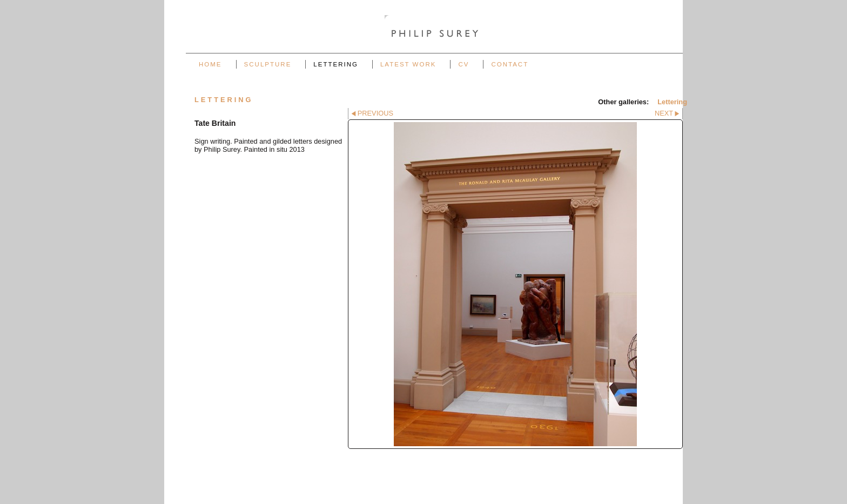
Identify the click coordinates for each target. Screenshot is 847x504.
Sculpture (268, 64)
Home (210, 64)
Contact (510, 64)
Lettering (336, 64)
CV (463, 64)
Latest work (408, 64)
